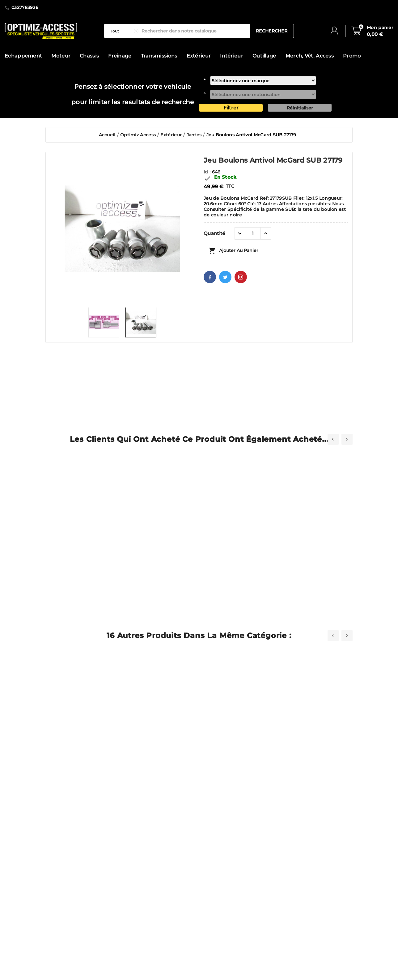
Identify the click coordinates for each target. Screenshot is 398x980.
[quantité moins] (240, 233)
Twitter (225, 277)
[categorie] (123, 31)
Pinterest (241, 277)
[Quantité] (253, 233)
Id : (208, 172)
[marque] (263, 81)
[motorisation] (263, 94)
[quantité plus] (266, 233)
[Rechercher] (194, 31)
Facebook (210, 277)
